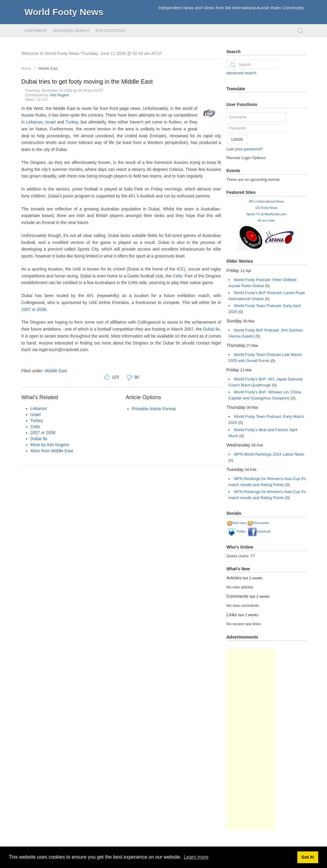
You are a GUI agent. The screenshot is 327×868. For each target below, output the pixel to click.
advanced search (242, 73)
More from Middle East (52, 451)
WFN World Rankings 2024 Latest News (269, 454)
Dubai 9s (211, 329)
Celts (178, 276)
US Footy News (266, 208)
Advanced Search (71, 31)
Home (26, 69)
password (252, 149)
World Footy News (64, 12)
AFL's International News (266, 202)
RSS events (258, 523)
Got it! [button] (308, 857)
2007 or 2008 (34, 309)
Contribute (36, 31)
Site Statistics (110, 31)
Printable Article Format (154, 409)
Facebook (259, 532)
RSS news (237, 523)
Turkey (72, 122)
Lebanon (34, 122)
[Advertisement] (251, 739)
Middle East (48, 69)
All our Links (266, 221)
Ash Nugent (60, 95)
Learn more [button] (196, 857)
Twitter (237, 532)
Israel (51, 122)
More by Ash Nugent (50, 445)
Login (237, 139)
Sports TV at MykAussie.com (266, 214)
